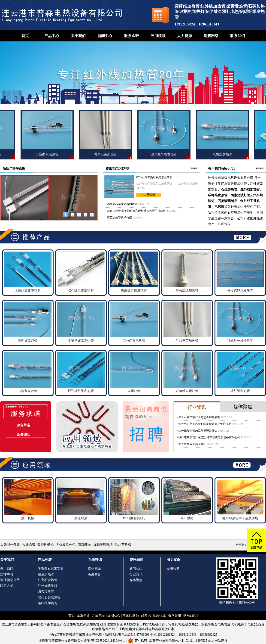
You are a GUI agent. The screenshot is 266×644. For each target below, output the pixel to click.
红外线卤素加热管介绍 (192, 444)
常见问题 (129, 615)
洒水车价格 (123, 545)
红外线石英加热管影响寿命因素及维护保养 (205, 424)
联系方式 (7, 586)
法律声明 (7, 574)
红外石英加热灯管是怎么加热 (154, 177)
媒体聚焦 (136, 580)
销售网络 (211, 36)
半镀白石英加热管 (51, 568)
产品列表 (45, 560)
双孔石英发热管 (49, 597)
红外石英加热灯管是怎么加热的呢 (199, 417)
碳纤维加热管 (48, 603)
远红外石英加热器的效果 (122, 204)
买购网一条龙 (10, 545)
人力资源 (184, 36)
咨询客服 (175, 615)
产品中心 (52, 36)
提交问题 (94, 569)
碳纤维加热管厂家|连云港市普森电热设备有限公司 (209, 437)
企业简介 (83, 615)
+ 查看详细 (149, 195)
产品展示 (99, 615)
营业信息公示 (10, 580)
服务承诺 (131, 36)
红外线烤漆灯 (48, 586)
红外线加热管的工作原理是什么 (198, 431)
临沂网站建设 (218, 641)
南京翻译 (84, 545)
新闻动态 (136, 568)
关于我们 (78, 36)
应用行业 (159, 615)
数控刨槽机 (45, 545)
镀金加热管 (46, 574)
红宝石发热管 (48, 580)
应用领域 (158, 36)
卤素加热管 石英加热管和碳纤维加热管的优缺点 (136, 211)
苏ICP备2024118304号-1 (108, 641)
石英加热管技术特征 (119, 218)
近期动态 (114, 615)
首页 (25, 36)
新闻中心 (105, 36)
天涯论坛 (29, 545)
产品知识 (144, 615)
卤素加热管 (46, 592)
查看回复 (94, 575)
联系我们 (238, 36)
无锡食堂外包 (66, 545)
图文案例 (173, 560)
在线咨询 (95, 560)
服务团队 (24, 434)
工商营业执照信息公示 (155, 641)
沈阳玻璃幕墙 (103, 545)
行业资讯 (136, 574)
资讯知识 (136, 560)
